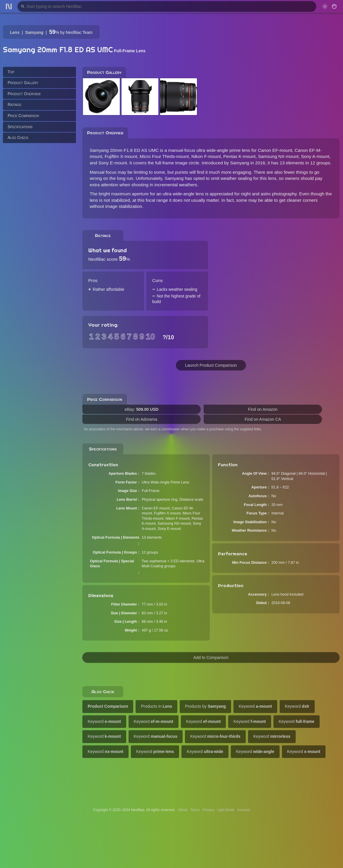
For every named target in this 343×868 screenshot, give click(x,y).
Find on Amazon (263, 409)
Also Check (18, 138)
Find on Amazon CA (263, 419)
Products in (156, 706)
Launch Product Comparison (211, 365)
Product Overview (24, 94)
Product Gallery (23, 83)
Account (244, 810)
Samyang (34, 32)
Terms (195, 810)
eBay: (142, 409)
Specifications (20, 127)
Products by (205, 706)
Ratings (14, 105)
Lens (15, 32)
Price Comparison (23, 116)
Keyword (255, 706)
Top (11, 72)
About (183, 810)
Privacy (208, 810)
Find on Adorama (142, 419)
